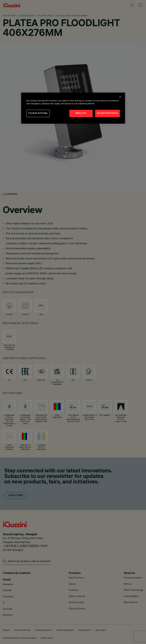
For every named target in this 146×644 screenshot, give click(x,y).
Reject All (81, 113)
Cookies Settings (38, 113)
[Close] (120, 97)
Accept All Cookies (107, 113)
